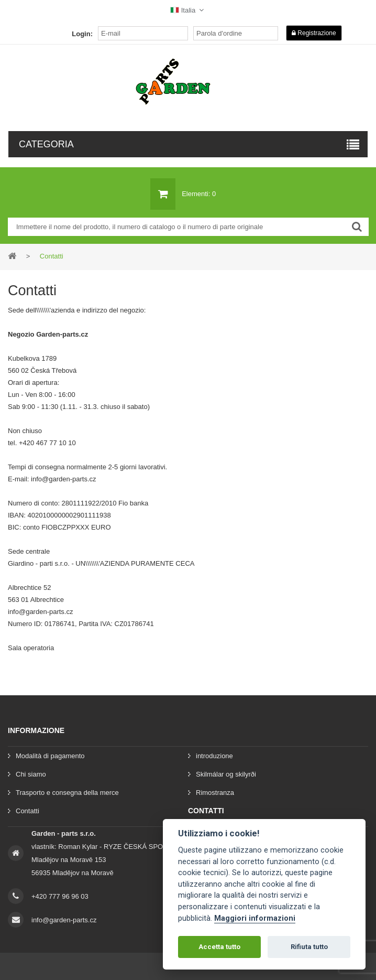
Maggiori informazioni (255, 918)
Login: (82, 34)
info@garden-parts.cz (64, 920)
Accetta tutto (219, 947)
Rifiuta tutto (309, 947)
